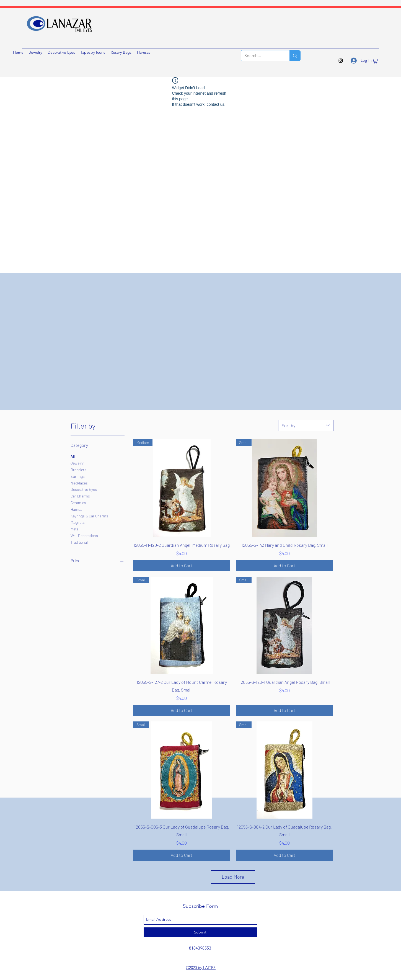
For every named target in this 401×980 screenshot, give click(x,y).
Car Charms (80, 496)
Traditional (79, 542)
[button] (376, 61)
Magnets (78, 522)
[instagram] (341, 61)
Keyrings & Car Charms (89, 515)
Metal (75, 528)
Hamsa (76, 509)
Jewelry (77, 463)
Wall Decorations (84, 535)
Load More (233, 877)
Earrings (78, 476)
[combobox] (306, 425)
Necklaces (79, 483)
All (73, 456)
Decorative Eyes (84, 489)
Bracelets (78, 469)
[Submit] (200, 932)
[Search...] (261, 56)
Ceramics (78, 502)
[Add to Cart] (182, 566)
